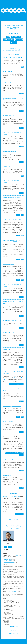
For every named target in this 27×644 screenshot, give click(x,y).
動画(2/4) (16, 453)
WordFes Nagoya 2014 (9, 333)
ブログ (8, 37)
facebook (10, 547)
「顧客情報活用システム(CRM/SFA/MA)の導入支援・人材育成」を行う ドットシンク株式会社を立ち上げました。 (13, 27)
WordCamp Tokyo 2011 (9, 460)
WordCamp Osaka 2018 (9, 115)
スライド (21, 93)
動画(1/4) (12, 453)
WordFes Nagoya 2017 (9, 167)
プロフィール (13, 42)
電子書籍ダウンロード (19, 514)
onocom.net (13, 630)
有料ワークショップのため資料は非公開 (16, 384)
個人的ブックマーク (9, 40)
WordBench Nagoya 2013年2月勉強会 (12, 406)
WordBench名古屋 (20, 555)
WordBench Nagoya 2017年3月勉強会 (12, 198)
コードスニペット (16, 37)
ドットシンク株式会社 (13, 592)
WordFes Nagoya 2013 (9, 350)
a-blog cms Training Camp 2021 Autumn (13, 58)
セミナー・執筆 (19, 40)
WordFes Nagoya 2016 (9, 264)
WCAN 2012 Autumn (8, 421)
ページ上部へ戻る (13, 519)
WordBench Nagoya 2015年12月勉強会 (12, 320)
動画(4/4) (21, 455)
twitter (6, 547)
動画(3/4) (21, 453)
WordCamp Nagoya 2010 (9, 562)
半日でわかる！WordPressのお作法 (12, 497)
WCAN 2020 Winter (8, 71)
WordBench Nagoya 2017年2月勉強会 (12, 220)
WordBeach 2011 (7, 475)
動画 (22, 67)
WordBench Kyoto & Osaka (10, 151)
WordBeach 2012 (8, 559)
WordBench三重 (7, 83)
